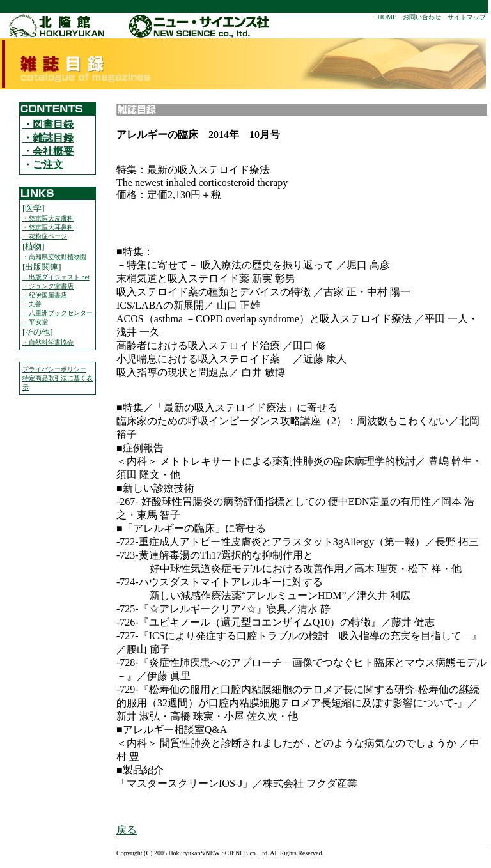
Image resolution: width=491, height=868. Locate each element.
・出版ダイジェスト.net (56, 277)
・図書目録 (48, 124)
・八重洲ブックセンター (58, 313)
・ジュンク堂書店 (48, 286)
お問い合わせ (422, 17)
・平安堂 (35, 322)
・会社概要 (48, 151)
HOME (387, 17)
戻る (127, 830)
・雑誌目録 (48, 138)
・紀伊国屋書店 (45, 295)
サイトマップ (467, 17)
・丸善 (32, 304)
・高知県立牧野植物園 (54, 257)
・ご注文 (43, 165)
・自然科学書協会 (48, 342)
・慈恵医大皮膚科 (48, 218)
